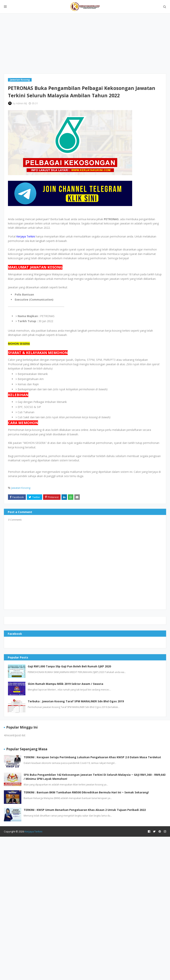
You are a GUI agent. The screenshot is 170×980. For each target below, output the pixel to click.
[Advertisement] (85, 43)
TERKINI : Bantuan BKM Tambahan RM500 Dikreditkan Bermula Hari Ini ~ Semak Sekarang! (86, 792)
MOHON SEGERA (19, 344)
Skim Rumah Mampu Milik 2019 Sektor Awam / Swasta (65, 684)
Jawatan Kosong (21, 488)
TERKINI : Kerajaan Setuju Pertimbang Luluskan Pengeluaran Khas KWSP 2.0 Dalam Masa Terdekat (92, 757)
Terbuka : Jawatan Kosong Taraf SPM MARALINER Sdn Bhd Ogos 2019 (76, 701)
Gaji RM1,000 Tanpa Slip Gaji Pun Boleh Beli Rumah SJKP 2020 (69, 666)
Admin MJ (21, 103)
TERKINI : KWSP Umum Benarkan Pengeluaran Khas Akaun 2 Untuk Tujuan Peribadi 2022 (85, 810)
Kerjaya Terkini (33, 831)
